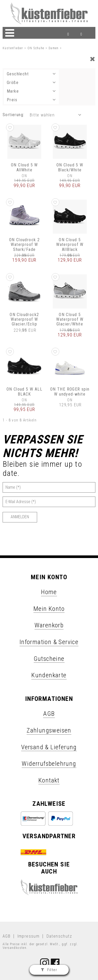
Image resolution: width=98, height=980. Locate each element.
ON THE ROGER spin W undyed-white (70, 392)
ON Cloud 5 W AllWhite (24, 167)
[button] (10, 127)
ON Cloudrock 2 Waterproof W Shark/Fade (25, 245)
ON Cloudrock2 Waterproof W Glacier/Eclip (24, 319)
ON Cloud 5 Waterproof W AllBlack (70, 245)
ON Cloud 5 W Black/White (70, 167)
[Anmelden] (20, 517)
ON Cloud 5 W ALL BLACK (24, 392)
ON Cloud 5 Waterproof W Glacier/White (70, 319)
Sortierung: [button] (13, 115)
